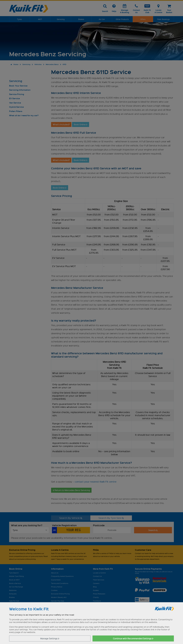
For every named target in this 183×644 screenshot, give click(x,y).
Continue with (133, 638)
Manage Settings (50, 638)
